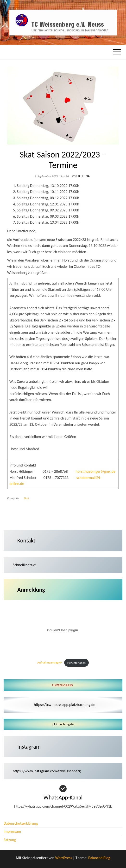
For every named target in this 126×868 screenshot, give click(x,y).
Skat (26, 498)
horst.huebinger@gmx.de (95, 471)
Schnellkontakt (24, 565)
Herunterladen (76, 663)
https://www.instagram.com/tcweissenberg (47, 771)
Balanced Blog (99, 858)
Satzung (10, 840)
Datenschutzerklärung (21, 823)
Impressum (12, 831)
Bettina (84, 176)
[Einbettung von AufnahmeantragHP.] (63, 630)
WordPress (64, 858)
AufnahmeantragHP (50, 663)
